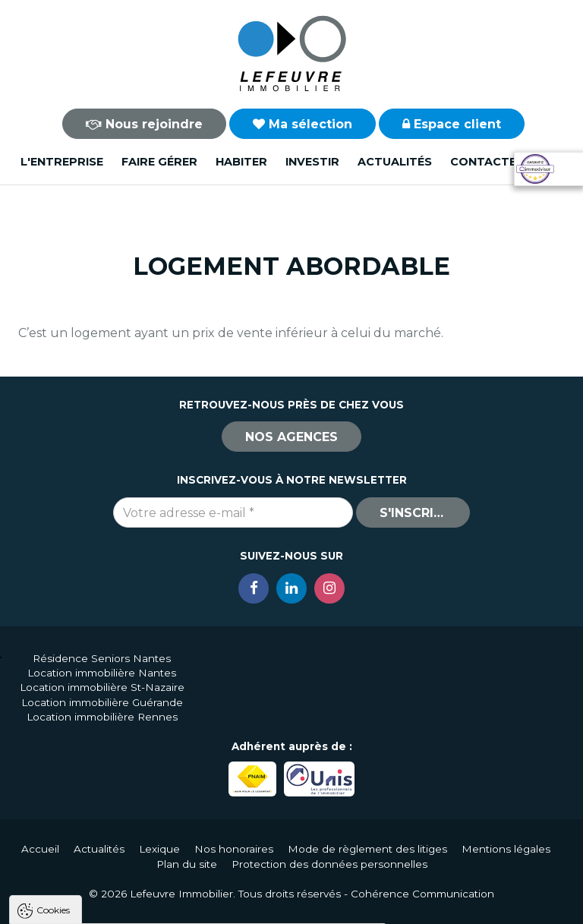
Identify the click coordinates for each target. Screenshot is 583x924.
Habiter (241, 162)
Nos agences (291, 437)
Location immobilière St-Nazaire (102, 687)
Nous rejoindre (144, 124)
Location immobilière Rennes (102, 717)
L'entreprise (62, 162)
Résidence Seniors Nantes (102, 658)
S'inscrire (414, 513)
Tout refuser (201, 905)
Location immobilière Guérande (102, 702)
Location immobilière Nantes (102, 673)
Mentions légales (506, 849)
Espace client (452, 124)
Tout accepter (104, 905)
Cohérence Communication (422, 894)
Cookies (53, 716)
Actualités (395, 162)
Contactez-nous (507, 162)
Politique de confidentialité (89, 869)
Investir (312, 162)
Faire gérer (159, 162)
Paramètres (295, 905)
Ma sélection (303, 124)
